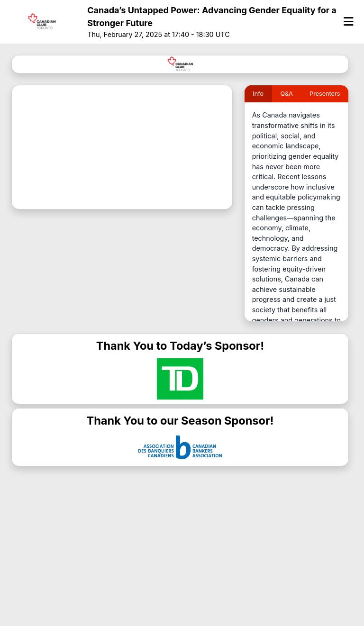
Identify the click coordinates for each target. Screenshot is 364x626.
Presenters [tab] (325, 94)
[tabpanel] (296, 215)
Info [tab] (258, 94)
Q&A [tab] (286, 94)
